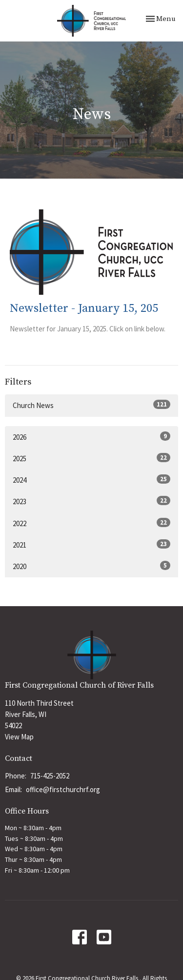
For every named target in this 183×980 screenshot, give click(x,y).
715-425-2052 (50, 776)
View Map (19, 737)
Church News (91, 405)
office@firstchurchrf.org (63, 789)
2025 (91, 458)
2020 (91, 566)
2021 (91, 544)
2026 (91, 437)
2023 (91, 501)
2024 (91, 480)
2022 (91, 523)
